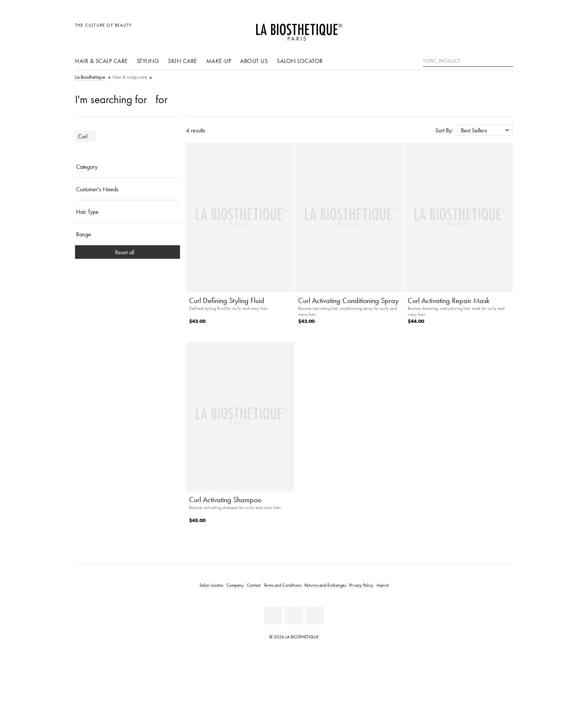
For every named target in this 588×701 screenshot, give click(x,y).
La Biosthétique (90, 77)
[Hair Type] (127, 212)
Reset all (128, 252)
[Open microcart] (505, 29)
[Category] (127, 167)
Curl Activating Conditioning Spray (348, 300)
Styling (148, 61)
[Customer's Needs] (127, 189)
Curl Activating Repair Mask (448, 300)
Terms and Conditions (283, 585)
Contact (254, 585)
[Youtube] (294, 615)
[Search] (507, 60)
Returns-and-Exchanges (325, 585)
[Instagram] (315, 615)
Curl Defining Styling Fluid (227, 300)
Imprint (383, 585)
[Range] (127, 234)
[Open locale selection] (471, 29)
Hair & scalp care (101, 61)
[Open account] (488, 29)
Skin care (183, 61)
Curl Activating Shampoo (225, 500)
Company (235, 585)
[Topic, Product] (468, 61)
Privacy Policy (361, 585)
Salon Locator (300, 61)
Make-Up (219, 61)
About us (254, 61)
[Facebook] (273, 615)
